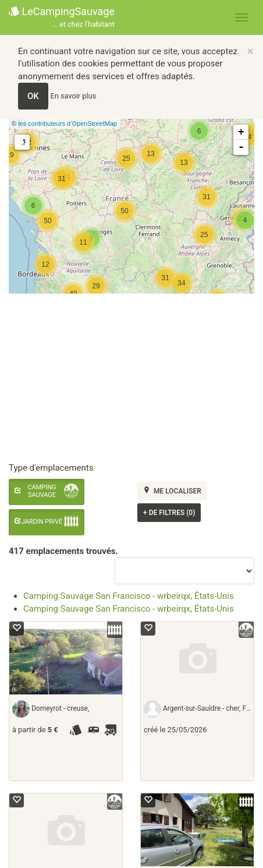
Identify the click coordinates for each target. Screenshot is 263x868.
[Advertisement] (127, 378)
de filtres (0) (169, 513)
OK (33, 96)
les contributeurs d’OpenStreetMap (67, 124)
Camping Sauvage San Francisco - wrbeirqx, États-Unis (129, 596)
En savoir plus (74, 96)
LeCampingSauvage (62, 18)
